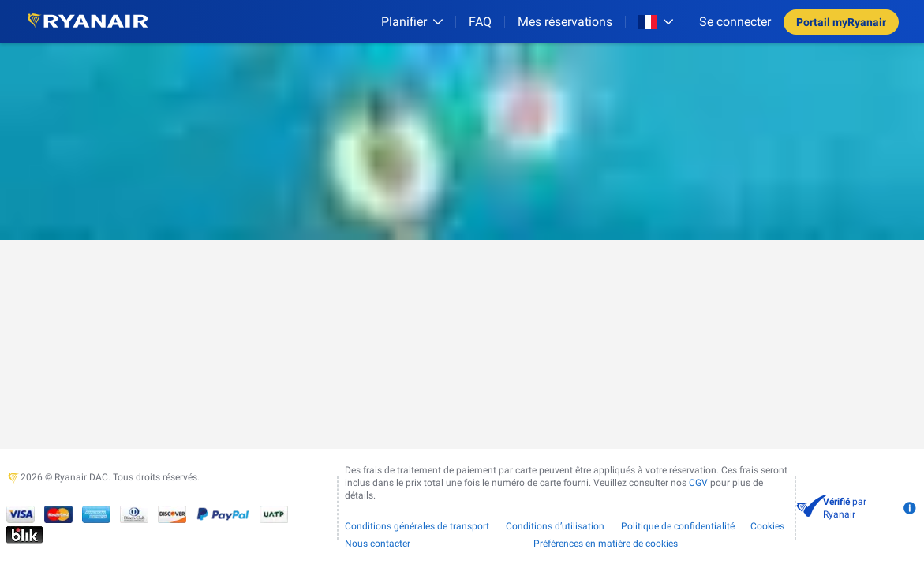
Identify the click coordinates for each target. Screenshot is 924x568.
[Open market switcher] (656, 22)
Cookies (767, 526)
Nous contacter (378, 544)
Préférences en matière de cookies (606, 544)
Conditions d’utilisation (555, 526)
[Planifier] (412, 22)
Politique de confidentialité (678, 526)
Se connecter (735, 22)
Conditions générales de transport (417, 526)
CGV (698, 483)
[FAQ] (480, 22)
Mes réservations (565, 22)
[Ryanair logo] (88, 22)
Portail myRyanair (841, 22)
